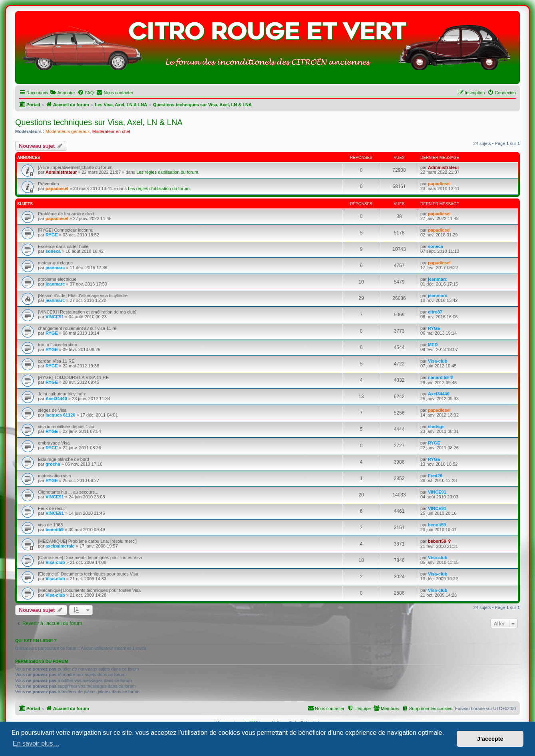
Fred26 (435, 476)
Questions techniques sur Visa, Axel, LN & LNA (99, 122)
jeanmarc (55, 268)
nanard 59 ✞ (441, 377)
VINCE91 (55, 317)
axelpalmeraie (60, 546)
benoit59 (55, 530)
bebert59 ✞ (440, 541)
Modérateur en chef (111, 131)
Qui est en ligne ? (36, 641)
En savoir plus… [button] (36, 743)
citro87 (435, 312)
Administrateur (61, 172)
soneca (53, 251)
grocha (53, 464)
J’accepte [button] (490, 739)
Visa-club (438, 361)
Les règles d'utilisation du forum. (168, 172)
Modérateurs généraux (68, 131)
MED (433, 345)
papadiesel (57, 189)
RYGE (52, 235)
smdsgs (436, 427)
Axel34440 (56, 399)
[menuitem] (62, 93)
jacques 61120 (61, 415)
